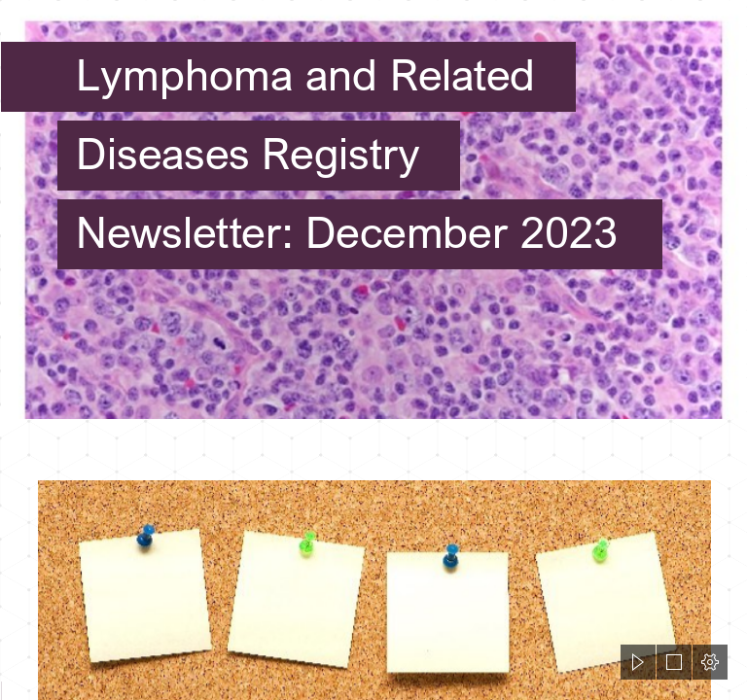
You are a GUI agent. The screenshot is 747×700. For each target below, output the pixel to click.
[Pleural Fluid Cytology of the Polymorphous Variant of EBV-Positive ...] (373, 210)
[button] (638, 662)
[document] (373, 350)
